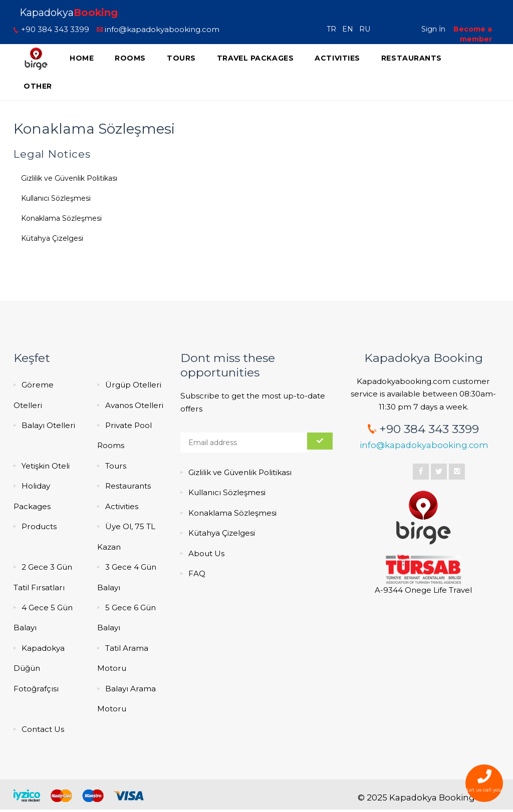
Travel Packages (255, 58)
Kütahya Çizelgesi (52, 238)
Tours (181, 58)
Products (39, 526)
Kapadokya (69, 13)
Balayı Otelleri (48, 425)
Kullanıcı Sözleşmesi (56, 198)
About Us (206, 553)
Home (82, 58)
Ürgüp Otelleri (133, 385)
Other (38, 86)
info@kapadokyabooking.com (158, 29)
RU (367, 29)
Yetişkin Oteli (46, 466)
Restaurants (412, 58)
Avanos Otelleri (134, 405)
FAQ (197, 573)
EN (350, 29)
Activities (337, 58)
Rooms (130, 58)
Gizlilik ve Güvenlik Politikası (69, 178)
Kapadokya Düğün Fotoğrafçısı (39, 668)
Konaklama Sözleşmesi (61, 218)
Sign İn (433, 29)
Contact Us (43, 729)
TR (333, 29)
